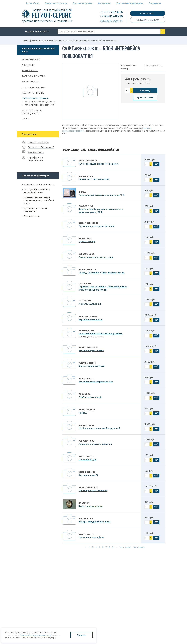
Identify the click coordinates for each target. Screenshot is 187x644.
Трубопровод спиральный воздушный (99, 428)
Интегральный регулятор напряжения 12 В (101, 195)
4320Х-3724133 (86, 379)
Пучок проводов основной (93, 490)
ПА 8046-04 (84, 394)
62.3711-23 (84, 503)
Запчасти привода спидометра (39, 105)
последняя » (139, 547)
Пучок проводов (87, 459)
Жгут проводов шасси (90, 319)
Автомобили (32, 3)
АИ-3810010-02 (86, 441)
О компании (104, 3)
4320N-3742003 (86, 330)
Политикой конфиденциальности (35, 635)
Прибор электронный (90, 397)
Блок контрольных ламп (92, 366)
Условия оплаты (36, 152)
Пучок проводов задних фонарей (96, 226)
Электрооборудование (35, 98)
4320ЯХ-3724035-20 (88, 316)
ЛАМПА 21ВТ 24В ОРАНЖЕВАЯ (94, 179)
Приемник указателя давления (95, 444)
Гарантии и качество (38, 142)
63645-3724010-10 (88, 161)
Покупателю (155, 3)
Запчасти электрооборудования (40, 102)
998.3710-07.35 (86, 206)
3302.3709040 (85, 284)
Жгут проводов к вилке (91, 350)
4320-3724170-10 (87, 270)
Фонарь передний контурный (94, 522)
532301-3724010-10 (88, 487)
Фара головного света (91, 506)
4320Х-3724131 (86, 534)
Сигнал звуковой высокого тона (96, 257)
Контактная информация (130, 3)
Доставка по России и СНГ (41, 147)
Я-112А (82, 192)
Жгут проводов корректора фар (96, 382)
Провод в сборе (87, 241)
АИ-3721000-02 (86, 254)
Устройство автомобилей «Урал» (39, 184)
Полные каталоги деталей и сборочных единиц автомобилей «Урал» (39, 200)
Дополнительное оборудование (32, 112)
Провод (83, 413)
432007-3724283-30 (88, 347)
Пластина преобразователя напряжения (100, 333)
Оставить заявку (148, 20)
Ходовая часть (30, 82)
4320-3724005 (85, 238)
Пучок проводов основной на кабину (99, 164)
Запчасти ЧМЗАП (31, 59)
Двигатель (28, 65)
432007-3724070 (87, 410)
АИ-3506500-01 (86, 425)
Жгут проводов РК (88, 475)
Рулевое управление (34, 87)
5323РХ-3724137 (87, 472)
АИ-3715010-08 (86, 176)
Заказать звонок (111, 21)
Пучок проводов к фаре (91, 537)
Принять (82, 635)
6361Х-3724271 (86, 456)
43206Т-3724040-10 (88, 223)
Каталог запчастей (36, 32)
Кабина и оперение (33, 93)
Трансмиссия (30, 71)
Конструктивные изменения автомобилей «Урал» (37, 191)
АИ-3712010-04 (86, 519)
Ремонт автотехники (56, 3)
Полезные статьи (32, 216)
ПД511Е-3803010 (87, 363)
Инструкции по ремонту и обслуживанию (36, 210)
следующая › (125, 547)
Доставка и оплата (83, 3)
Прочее (26, 119)
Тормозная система (34, 76)
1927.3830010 (85, 301)
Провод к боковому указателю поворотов (101, 273)
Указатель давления (90, 304)
